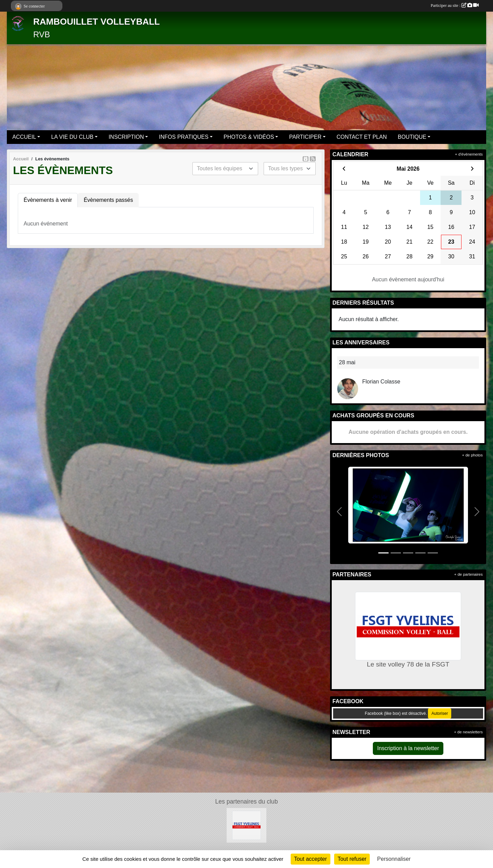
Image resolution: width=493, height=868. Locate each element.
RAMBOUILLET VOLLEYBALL (97, 22)
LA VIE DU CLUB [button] (72, 137)
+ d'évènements (469, 154)
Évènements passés (108, 200)
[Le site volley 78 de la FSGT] (247, 825)
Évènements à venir (48, 200)
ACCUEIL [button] (24, 137)
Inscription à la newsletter (408, 748)
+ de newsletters (468, 732)
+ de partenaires (469, 574)
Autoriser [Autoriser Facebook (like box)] (440, 713)
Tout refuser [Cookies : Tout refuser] (352, 859)
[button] (339, 512)
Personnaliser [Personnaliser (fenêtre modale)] (394, 859)
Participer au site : (455, 5)
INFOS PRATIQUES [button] (184, 137)
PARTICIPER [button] (305, 137)
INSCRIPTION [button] (126, 137)
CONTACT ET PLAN (362, 137)
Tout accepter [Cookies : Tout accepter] (311, 859)
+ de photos (472, 455)
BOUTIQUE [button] (412, 137)
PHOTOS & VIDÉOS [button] (249, 137)
